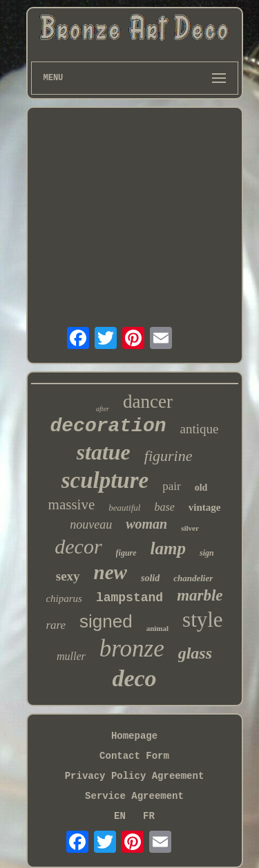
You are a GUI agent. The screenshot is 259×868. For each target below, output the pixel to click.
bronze (132, 649)
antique (200, 429)
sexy (68, 576)
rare (56, 625)
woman (146, 524)
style (203, 620)
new (111, 572)
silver (190, 528)
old (201, 488)
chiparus (64, 598)
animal (157, 628)
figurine (169, 456)
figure (126, 553)
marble (200, 595)
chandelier (193, 578)
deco (134, 678)
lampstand (129, 598)
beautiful (124, 508)
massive (72, 504)
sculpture (105, 480)
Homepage (134, 736)
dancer (148, 402)
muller (71, 656)
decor (78, 546)
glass (195, 653)
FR (149, 816)
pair (171, 486)
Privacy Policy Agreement (135, 776)
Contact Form (134, 756)
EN (120, 816)
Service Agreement (134, 796)
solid (150, 578)
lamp (168, 548)
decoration (108, 426)
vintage (205, 507)
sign (207, 553)
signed (106, 621)
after (103, 409)
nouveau (91, 525)
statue (104, 452)
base (164, 507)
